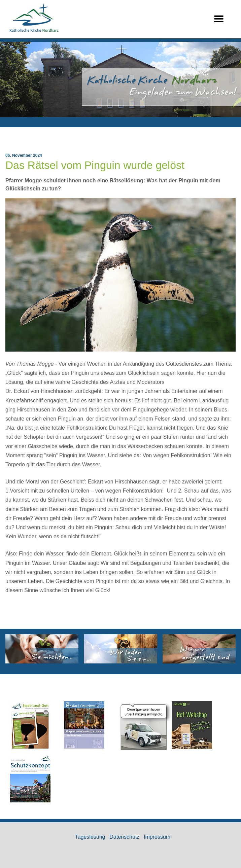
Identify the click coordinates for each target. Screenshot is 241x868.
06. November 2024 (24, 155)
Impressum (157, 837)
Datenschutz (124, 837)
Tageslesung (90, 837)
